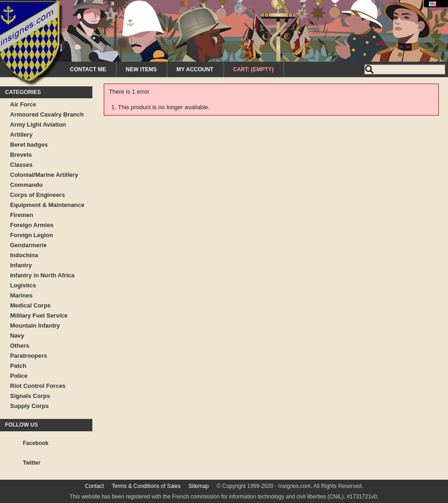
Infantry (21, 265)
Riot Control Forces (38, 386)
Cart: (253, 69)
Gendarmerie (28, 245)
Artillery (21, 135)
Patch (18, 366)
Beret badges (29, 145)
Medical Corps (30, 305)
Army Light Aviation (38, 124)
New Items (141, 69)
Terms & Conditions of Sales (146, 486)
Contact (94, 486)
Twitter (32, 463)
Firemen (22, 215)
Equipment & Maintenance (47, 205)
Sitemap (199, 486)
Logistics (23, 285)
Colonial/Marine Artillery (44, 175)
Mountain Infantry (35, 326)
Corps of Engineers (37, 195)
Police (19, 376)
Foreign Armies (32, 225)
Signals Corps (30, 396)
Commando (27, 185)
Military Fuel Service (39, 315)
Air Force (23, 104)
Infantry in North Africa (42, 275)
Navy (17, 336)
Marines (21, 295)
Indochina (24, 255)
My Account (195, 69)
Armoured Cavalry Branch (47, 114)
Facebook (36, 443)
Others (20, 346)
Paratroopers (29, 356)
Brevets (21, 155)
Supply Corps (29, 406)
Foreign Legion (32, 235)
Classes (21, 165)
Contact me (88, 69)
